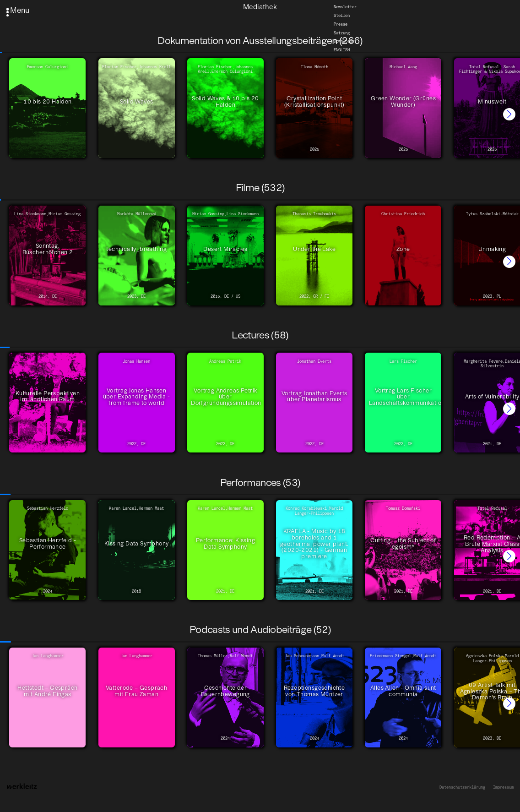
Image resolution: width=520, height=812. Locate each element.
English (342, 50)
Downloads (344, 42)
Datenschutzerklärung (462, 787)
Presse (341, 24)
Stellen (342, 16)
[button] (509, 114)
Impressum (503, 787)
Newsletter (345, 7)
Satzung (342, 33)
